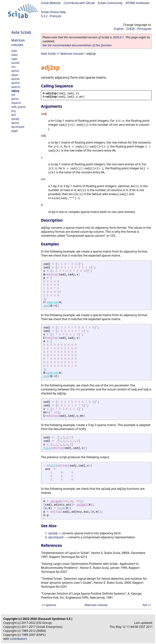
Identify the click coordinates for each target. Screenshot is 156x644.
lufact (15, 55)
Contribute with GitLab (79, 3)
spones (15, 79)
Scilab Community (110, 3)
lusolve (15, 63)
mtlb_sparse (18, 107)
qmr (14, 115)
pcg (13, 111)
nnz (13, 67)
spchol (15, 71)
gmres (15, 99)
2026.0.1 (118, 37)
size (61, 508)
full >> (147, 605)
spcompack (18, 127)
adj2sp (15, 91)
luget (14, 59)
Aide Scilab (21, 32)
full (13, 95)
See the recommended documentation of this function (77, 45)
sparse (15, 123)
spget (15, 131)
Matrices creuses (18, 42)
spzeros (16, 87)
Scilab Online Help (53, 12)
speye (15, 75)
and (46, 306)
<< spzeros (49, 605)
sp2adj (15, 119)
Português (144, 29)
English (119, 29)
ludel (14, 51)
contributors (18, 639)
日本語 (130, 29)
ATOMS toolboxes (138, 3)
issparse (16, 103)
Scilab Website (51, 3)
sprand (15, 83)
